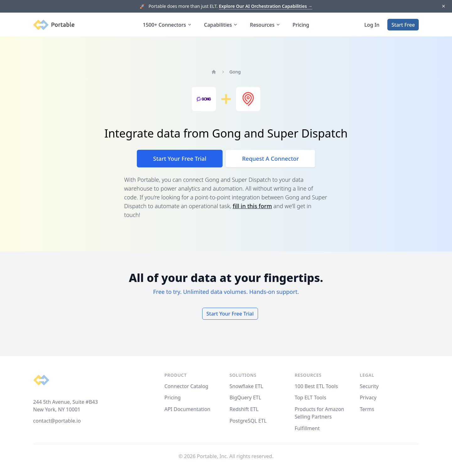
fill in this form (252, 206)
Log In (372, 25)
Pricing (301, 25)
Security (369, 386)
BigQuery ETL (245, 398)
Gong (235, 72)
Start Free (403, 25)
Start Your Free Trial (180, 159)
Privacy (368, 398)
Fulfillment (307, 428)
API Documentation (188, 409)
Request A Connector (270, 159)
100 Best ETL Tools (316, 386)
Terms (367, 409)
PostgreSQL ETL (248, 421)
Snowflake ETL (246, 386)
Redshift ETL (244, 409)
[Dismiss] (443, 6)
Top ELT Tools (310, 398)
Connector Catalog (186, 386)
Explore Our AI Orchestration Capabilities (266, 6)
